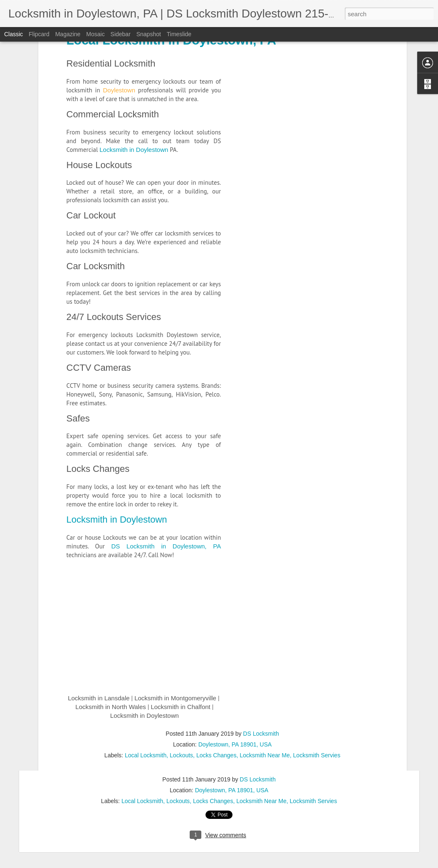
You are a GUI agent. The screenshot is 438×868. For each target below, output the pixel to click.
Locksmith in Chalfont (177, 753)
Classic (14, 34)
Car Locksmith (96, 71)
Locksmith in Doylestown (117, 324)
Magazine (68, 34)
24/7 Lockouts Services (114, 122)
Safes (78, 223)
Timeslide (179, 34)
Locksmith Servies (314, 801)
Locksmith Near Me (261, 801)
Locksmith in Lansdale (95, 744)
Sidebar (121, 34)
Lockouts (178, 801)
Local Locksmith (142, 801)
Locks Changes (98, 274)
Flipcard (39, 34)
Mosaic (95, 34)
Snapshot (149, 34)
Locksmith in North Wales (107, 753)
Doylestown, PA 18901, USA (232, 790)
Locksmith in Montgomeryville (172, 744)
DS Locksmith (257, 779)
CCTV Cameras (99, 172)
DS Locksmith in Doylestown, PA (166, 351)
